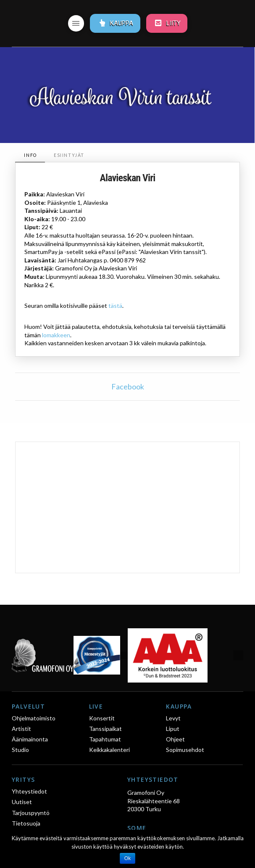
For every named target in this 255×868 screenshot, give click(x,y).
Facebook (128, 386)
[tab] (30, 155)
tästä (115, 306)
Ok (127, 858)
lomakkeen (56, 335)
